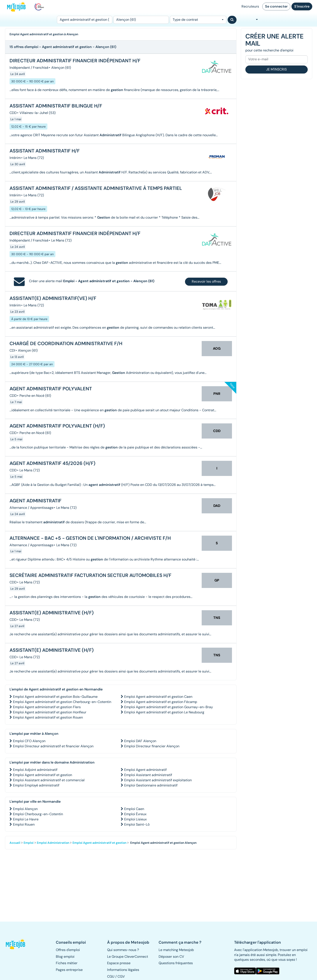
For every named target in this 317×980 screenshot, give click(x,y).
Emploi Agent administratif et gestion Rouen (48, 717)
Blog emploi (65, 957)
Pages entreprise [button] (69, 970)
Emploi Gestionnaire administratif (151, 785)
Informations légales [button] (123, 970)
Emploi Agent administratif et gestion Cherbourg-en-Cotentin (62, 702)
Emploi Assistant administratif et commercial (49, 780)
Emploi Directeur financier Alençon (152, 746)
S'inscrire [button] (302, 6)
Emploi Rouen (24, 824)
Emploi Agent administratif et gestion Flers (47, 707)
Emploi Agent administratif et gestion (43, 775)
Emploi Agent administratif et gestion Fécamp (161, 702)
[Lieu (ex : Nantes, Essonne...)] (141, 20)
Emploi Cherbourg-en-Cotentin (38, 814)
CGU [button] (111, 976)
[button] (18, 944)
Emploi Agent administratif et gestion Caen (158, 697)
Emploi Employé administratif (36, 785)
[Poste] (85, 20)
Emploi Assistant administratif (148, 775)
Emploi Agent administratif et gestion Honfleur (50, 712)
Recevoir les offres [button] (206, 281)
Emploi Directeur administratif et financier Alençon (53, 746)
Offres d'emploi (68, 950)
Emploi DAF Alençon (140, 741)
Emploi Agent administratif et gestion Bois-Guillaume (55, 697)
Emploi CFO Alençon (29, 741)
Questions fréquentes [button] (176, 963)
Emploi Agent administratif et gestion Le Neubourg (164, 712)
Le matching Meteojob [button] (176, 950)
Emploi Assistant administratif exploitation (158, 780)
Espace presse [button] (119, 963)
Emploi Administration (53, 843)
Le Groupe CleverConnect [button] (128, 957)
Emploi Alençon (25, 809)
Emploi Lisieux (135, 819)
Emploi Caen (134, 809)
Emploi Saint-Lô (137, 824)
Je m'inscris (276, 69)
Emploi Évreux (135, 814)
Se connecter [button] (276, 6)
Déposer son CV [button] (171, 957)
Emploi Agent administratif (145, 770)
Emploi (29, 843)
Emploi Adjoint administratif (35, 770)
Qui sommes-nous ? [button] (123, 950)
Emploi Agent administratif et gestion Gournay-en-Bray (169, 707)
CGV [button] (121, 976)
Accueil (15, 843)
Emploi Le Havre (26, 819)
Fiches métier (67, 963)
